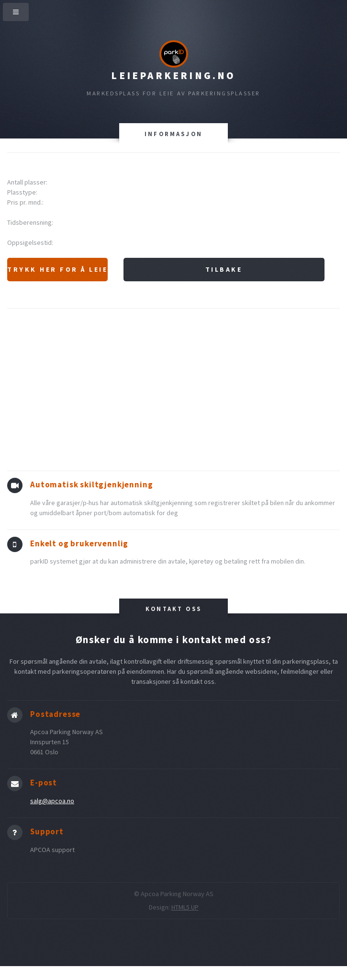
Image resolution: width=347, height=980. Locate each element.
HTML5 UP (185, 907)
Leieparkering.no (173, 75)
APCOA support (52, 850)
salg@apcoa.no (52, 801)
